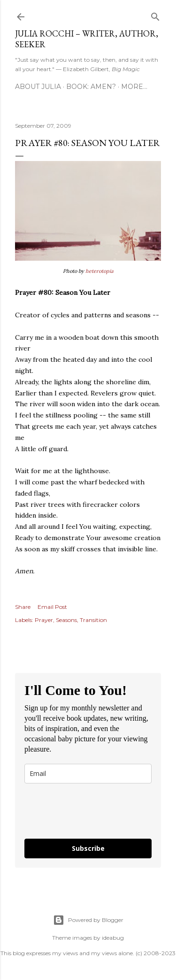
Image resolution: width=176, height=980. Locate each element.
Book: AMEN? (91, 87)
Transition (93, 620)
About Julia (38, 87)
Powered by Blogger (88, 920)
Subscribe (88, 848)
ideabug (113, 938)
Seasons (66, 620)
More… (134, 87)
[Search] (155, 15)
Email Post (52, 607)
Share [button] (23, 607)
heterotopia (99, 271)
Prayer (44, 620)
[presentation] (80, 807)
